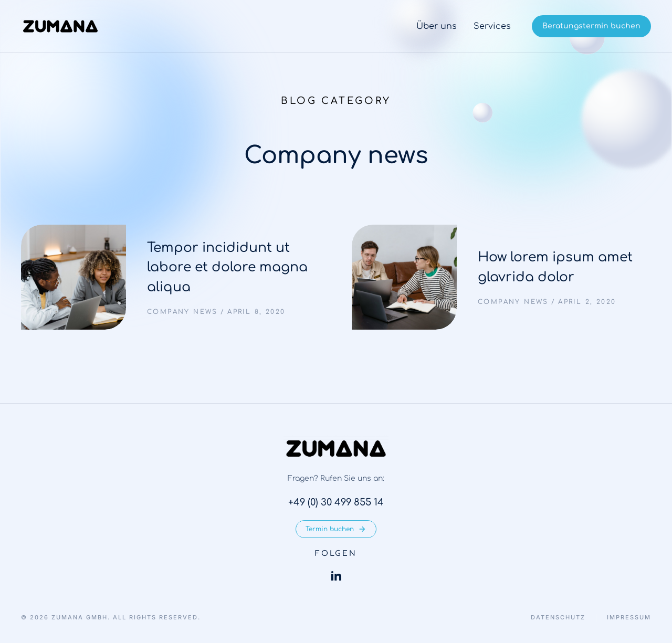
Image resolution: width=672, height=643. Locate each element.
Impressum (629, 618)
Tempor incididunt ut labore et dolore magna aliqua (227, 267)
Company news (182, 312)
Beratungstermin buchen (591, 26)
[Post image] (73, 277)
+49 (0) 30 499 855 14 (336, 502)
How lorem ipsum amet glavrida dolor (555, 267)
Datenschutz (558, 618)
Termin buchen (336, 529)
